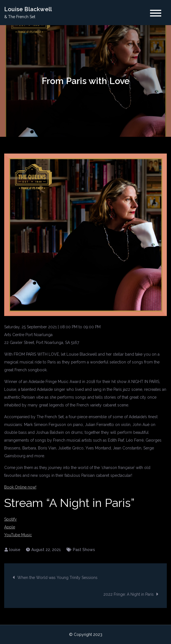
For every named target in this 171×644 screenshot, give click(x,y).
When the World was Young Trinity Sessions (57, 578)
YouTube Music (18, 535)
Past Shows (84, 550)
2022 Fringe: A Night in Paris (129, 594)
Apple (10, 527)
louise (15, 550)
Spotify (10, 519)
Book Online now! (20, 487)
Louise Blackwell (28, 9)
